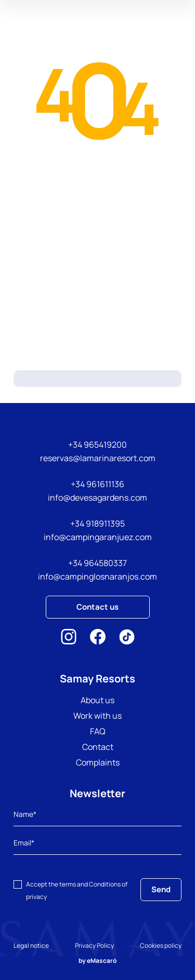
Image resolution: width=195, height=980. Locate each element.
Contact (98, 747)
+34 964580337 (97, 563)
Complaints (98, 762)
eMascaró (102, 961)
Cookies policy (161, 945)
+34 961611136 (97, 484)
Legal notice (31, 945)
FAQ (98, 731)
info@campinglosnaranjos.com (97, 576)
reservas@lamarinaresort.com (98, 458)
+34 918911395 (97, 523)
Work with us (97, 716)
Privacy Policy (94, 945)
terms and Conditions (90, 884)
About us (97, 700)
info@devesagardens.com (97, 498)
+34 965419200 (97, 445)
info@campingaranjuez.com (98, 537)
